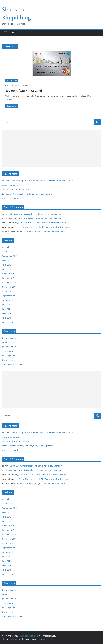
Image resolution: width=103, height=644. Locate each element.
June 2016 (7, 309)
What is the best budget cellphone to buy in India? (42, 232)
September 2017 (10, 256)
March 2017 (7, 269)
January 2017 (8, 278)
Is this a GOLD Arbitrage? (13, 198)
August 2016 (8, 300)
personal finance (10, 347)
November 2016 (9, 287)
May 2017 (6, 260)
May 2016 (6, 313)
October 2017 (8, 252)
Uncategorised (9, 360)
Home (14, 33)
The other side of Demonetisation (17, 189)
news (4, 342)
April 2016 (7, 318)
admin (25, 85)
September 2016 (10, 296)
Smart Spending (12, 81)
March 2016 (7, 322)
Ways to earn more (11, 185)
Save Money (8, 351)
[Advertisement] (51, 148)
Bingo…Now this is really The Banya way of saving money (28, 194)
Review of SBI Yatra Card (23, 91)
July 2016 (6, 305)
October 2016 (8, 291)
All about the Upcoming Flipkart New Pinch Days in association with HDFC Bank (38, 181)
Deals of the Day (9, 338)
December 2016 (9, 282)
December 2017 (9, 247)
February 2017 (9, 274)
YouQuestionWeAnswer (13, 364)
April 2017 (7, 265)
